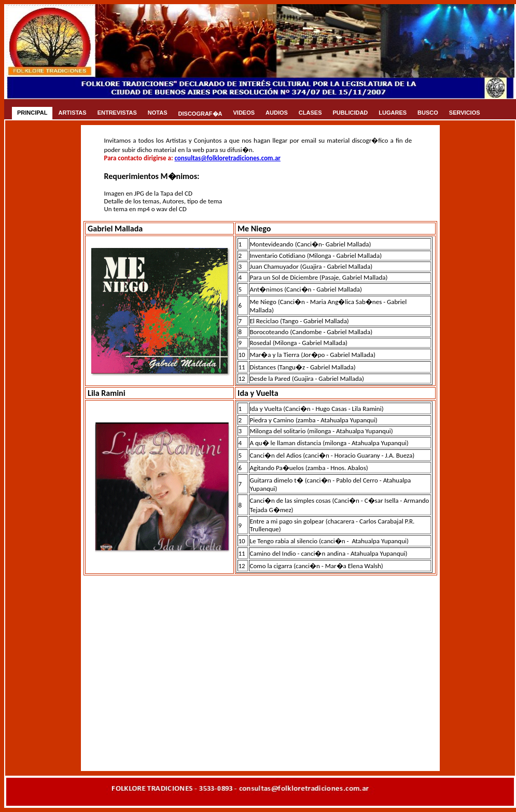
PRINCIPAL (32, 113)
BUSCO (428, 113)
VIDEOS (244, 113)
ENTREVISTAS (117, 113)
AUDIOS (277, 113)
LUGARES (393, 113)
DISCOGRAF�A (200, 114)
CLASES (310, 113)
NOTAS (158, 113)
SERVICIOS (465, 113)
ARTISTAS (72, 113)
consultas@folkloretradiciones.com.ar (227, 158)
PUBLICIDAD (350, 113)
